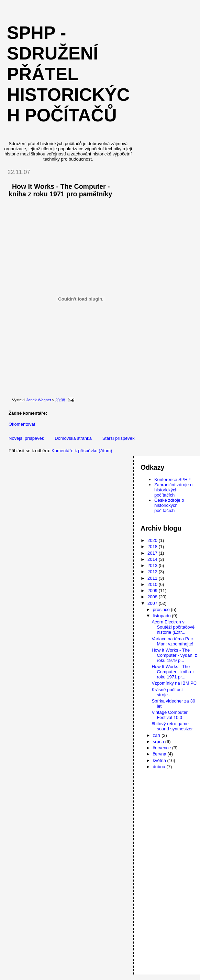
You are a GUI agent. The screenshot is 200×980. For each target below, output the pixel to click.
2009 (153, 591)
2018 (153, 547)
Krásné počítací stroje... (167, 692)
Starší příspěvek (119, 438)
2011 (153, 578)
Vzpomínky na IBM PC (174, 683)
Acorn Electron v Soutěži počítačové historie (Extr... (173, 627)
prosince (162, 609)
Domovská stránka (73, 438)
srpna (159, 742)
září (157, 735)
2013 (153, 565)
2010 (153, 584)
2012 (153, 572)
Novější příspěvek (26, 438)
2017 (153, 553)
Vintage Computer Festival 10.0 (170, 715)
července (163, 748)
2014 (153, 559)
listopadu (163, 616)
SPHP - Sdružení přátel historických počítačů (68, 74)
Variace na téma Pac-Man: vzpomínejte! (173, 641)
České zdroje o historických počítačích (169, 505)
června (160, 754)
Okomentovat (22, 424)
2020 (153, 540)
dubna (160, 767)
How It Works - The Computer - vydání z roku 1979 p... (174, 655)
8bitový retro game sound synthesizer (172, 726)
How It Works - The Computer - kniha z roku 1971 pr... (173, 672)
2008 (153, 597)
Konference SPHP (173, 480)
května (160, 760)
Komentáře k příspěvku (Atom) (82, 451)
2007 (153, 603)
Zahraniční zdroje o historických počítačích (173, 490)
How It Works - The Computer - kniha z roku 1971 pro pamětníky (60, 190)
